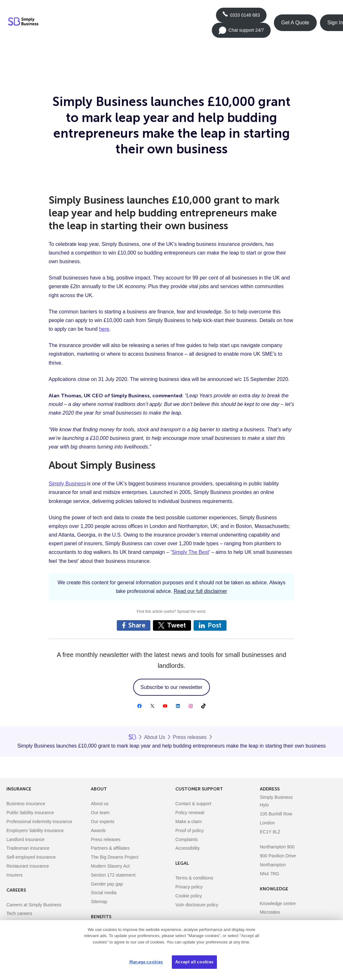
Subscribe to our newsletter (171, 687)
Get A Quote (295, 23)
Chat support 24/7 (241, 32)
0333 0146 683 (241, 17)
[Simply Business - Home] (24, 23)
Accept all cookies (194, 962)
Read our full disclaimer (200, 591)
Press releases (190, 737)
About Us (155, 737)
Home (132, 737)
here (104, 329)
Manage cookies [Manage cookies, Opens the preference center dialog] (146, 962)
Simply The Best (190, 552)
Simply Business (67, 484)
